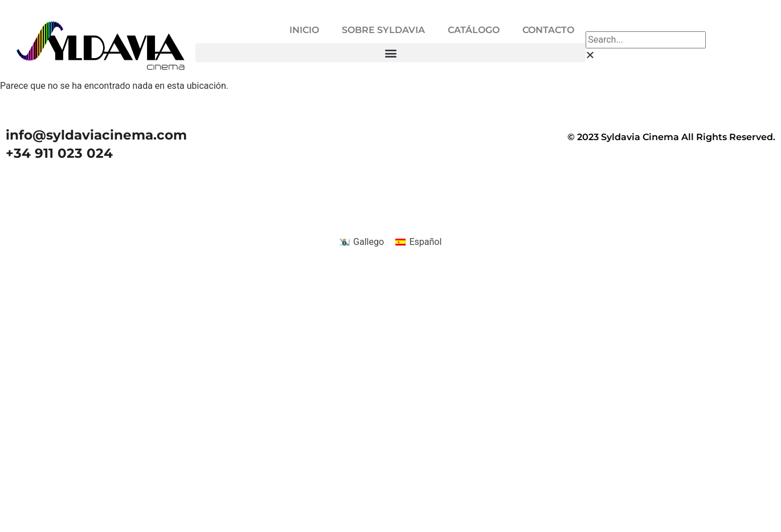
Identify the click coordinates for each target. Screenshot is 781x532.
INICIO (304, 30)
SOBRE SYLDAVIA (383, 30)
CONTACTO (548, 30)
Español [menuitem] (425, 242)
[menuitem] (362, 242)
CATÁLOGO (474, 30)
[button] (391, 53)
